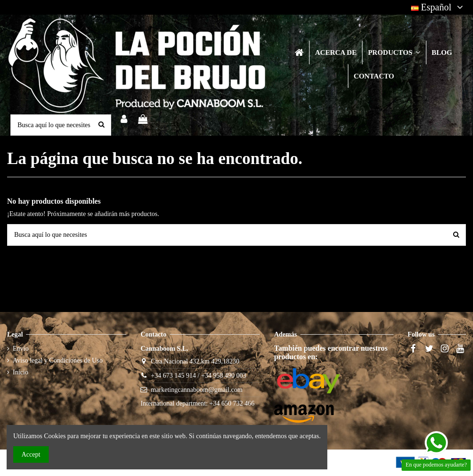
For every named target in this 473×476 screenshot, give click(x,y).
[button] (394, 52)
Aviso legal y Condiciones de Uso (58, 360)
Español (438, 7)
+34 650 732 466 (232, 403)
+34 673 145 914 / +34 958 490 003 (199, 376)
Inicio (21, 372)
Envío (21, 349)
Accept (31, 454)
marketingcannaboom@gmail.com (197, 390)
